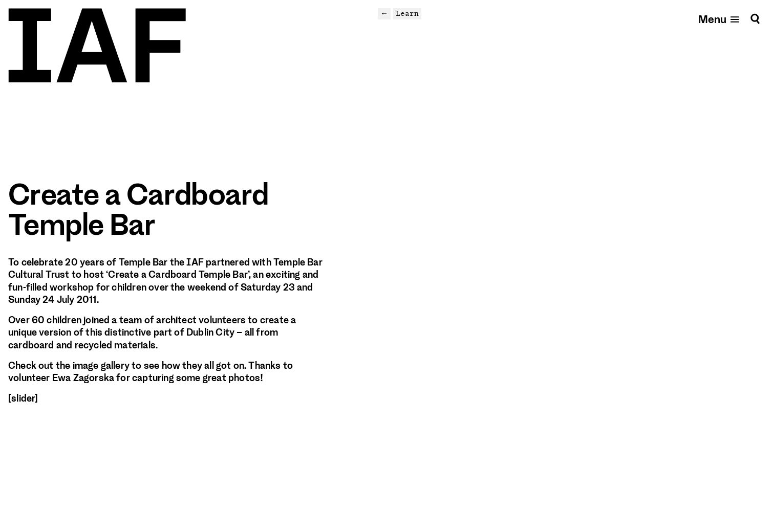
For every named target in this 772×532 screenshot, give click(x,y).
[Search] (755, 19)
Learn (407, 13)
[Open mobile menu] (719, 19)
